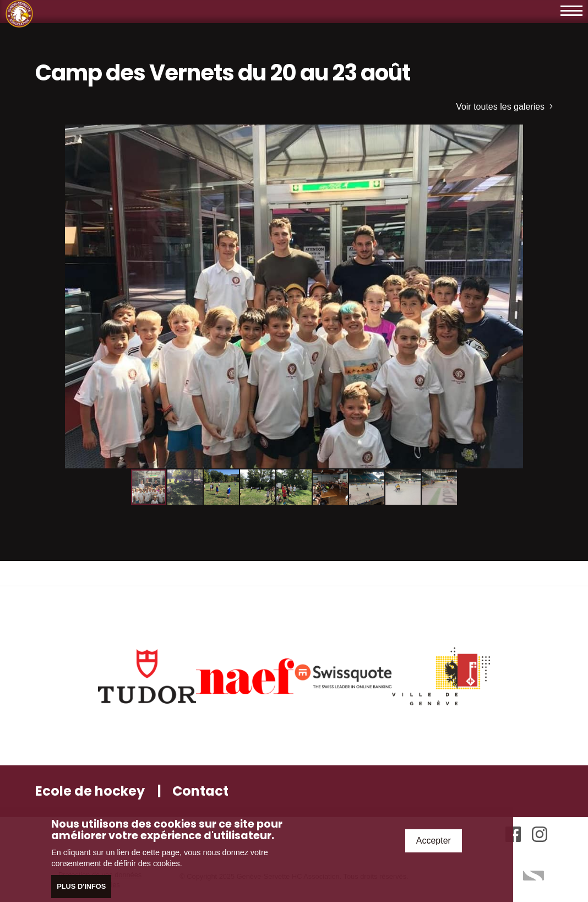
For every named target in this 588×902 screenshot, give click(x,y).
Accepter (434, 841)
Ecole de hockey (90, 791)
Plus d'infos (81, 887)
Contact (200, 791)
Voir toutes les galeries (504, 107)
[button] (543, 134)
